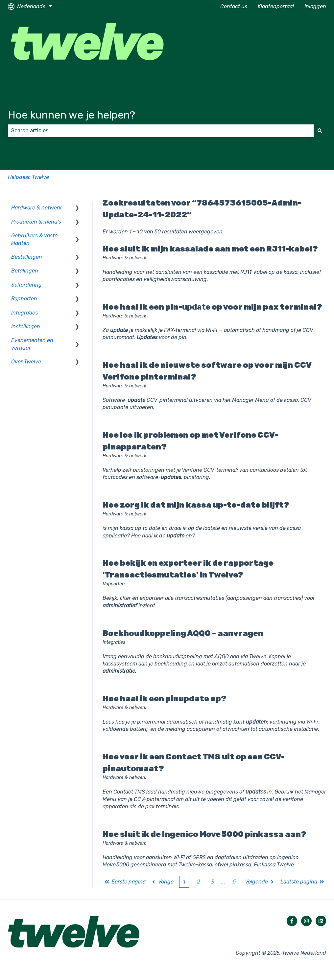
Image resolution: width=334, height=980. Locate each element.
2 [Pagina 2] (198, 882)
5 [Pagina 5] (234, 882)
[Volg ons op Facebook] (292, 921)
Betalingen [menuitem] (25, 271)
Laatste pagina (302, 882)
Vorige (162, 882)
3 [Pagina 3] (212, 882)
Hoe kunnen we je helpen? (72, 115)
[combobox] (161, 131)
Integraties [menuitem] (24, 313)
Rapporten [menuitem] (24, 299)
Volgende (260, 882)
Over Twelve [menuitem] (26, 362)
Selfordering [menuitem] (26, 285)
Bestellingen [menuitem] (27, 257)
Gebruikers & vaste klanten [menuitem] (34, 239)
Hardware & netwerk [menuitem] (36, 208)
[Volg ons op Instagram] (306, 921)
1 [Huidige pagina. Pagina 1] (184, 882)
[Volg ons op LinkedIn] (321, 921)
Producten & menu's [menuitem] (36, 222)
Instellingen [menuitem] (26, 327)
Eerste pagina (125, 882)
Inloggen (315, 6)
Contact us (234, 6)
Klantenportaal (276, 6)
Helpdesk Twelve (28, 177)
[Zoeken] (320, 131)
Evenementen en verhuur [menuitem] (32, 344)
